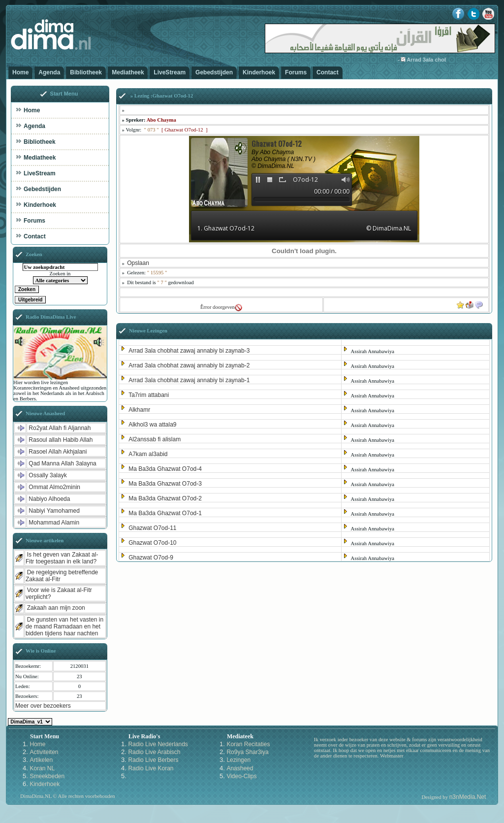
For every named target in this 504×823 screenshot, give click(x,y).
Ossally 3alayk (47, 475)
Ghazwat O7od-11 (152, 528)
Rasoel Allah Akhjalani (58, 452)
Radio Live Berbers (153, 760)
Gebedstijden (214, 72)
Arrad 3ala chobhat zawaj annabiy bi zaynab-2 (189, 365)
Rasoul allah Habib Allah (61, 440)
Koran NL (42, 768)
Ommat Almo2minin (54, 487)
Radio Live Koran (151, 768)
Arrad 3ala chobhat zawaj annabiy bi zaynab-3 (189, 351)
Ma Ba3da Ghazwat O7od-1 (165, 513)
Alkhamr (139, 410)
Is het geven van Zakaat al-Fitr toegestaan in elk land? (62, 558)
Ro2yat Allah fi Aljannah (60, 428)
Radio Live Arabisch (154, 752)
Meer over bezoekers (43, 706)
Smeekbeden (47, 776)
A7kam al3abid (148, 454)
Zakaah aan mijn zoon (56, 608)
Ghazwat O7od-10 (152, 543)
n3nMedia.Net (468, 797)
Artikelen (41, 760)
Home (20, 72)
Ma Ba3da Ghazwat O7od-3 (165, 484)
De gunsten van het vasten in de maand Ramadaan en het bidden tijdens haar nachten (64, 626)
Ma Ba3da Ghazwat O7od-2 (165, 498)
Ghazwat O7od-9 (151, 558)
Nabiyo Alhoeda (49, 499)
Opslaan (138, 263)
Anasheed (240, 768)
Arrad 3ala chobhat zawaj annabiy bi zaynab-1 (189, 380)
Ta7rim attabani (149, 395)
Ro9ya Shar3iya (247, 752)
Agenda (49, 72)
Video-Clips (241, 776)
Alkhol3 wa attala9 (152, 425)
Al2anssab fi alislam (155, 439)
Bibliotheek (86, 72)
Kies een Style (30, 722)
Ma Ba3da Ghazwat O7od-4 (165, 469)
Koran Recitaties (248, 744)
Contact (328, 72)
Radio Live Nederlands (158, 744)
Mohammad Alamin (54, 523)
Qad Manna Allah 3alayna (62, 463)
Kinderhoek (259, 72)
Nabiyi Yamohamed (54, 511)
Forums (296, 72)
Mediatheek (128, 72)
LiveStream (170, 72)
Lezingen (238, 760)
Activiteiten (44, 752)
